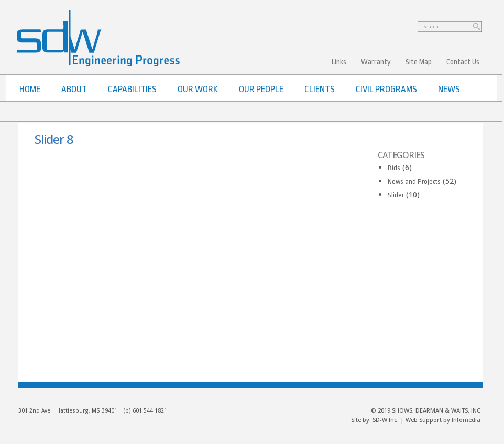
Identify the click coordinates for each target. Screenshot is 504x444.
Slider (396, 195)
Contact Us (463, 62)
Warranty (376, 62)
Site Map (419, 62)
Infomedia (466, 420)
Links (339, 62)
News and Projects (414, 181)
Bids (394, 168)
